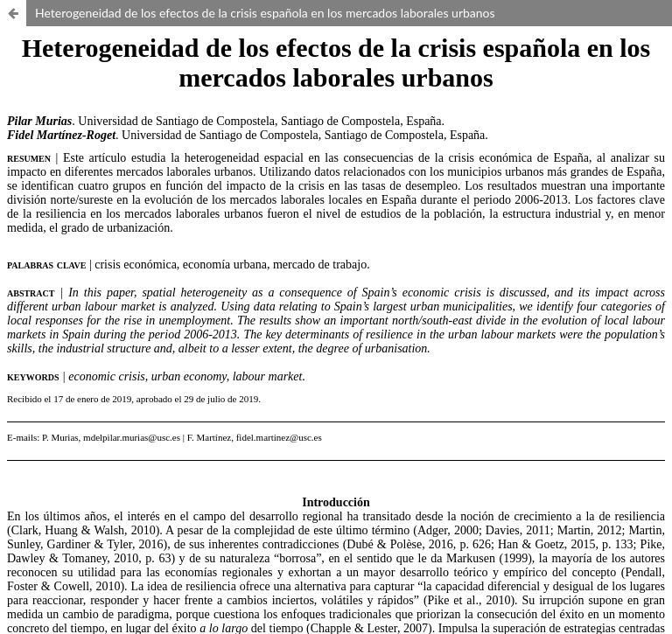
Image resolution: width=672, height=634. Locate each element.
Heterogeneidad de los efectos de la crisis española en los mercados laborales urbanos (265, 13)
